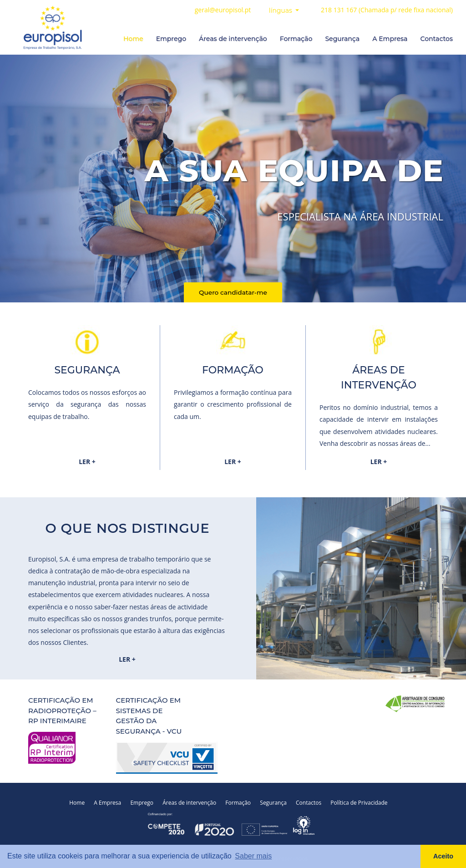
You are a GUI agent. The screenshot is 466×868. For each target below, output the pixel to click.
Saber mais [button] (253, 856)
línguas (281, 10)
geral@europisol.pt (223, 10)
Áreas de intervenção (233, 39)
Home (133, 39)
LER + (87, 461)
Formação (296, 39)
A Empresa (390, 39)
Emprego (171, 39)
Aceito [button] (443, 856)
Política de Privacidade (366, 802)
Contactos (436, 39)
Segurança (342, 39)
